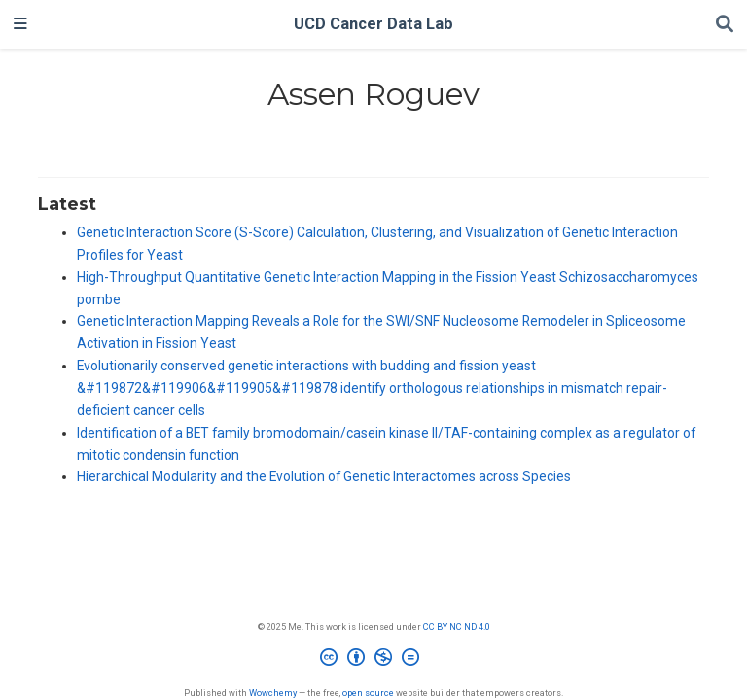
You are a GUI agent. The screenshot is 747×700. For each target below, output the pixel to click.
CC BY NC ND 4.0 (457, 627)
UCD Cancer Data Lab (373, 24)
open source (368, 693)
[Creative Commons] (373, 660)
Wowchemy (273, 693)
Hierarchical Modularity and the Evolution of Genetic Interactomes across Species (324, 476)
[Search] (725, 25)
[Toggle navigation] (20, 24)
